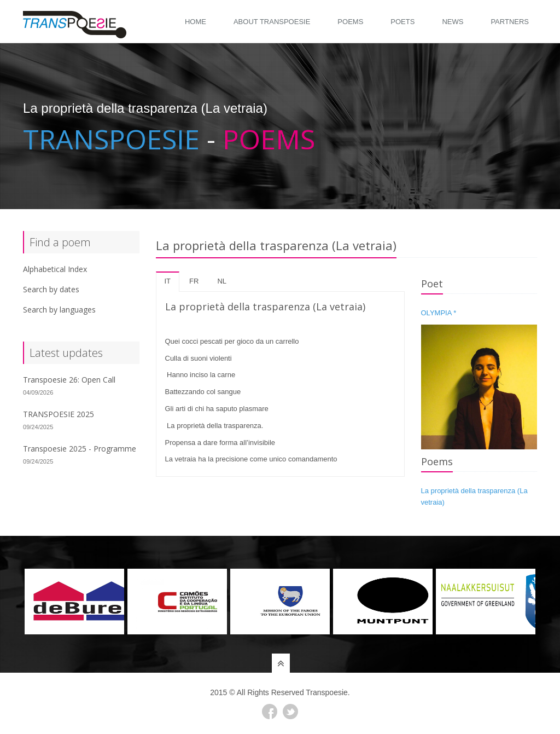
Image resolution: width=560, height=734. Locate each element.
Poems (350, 22)
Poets (402, 22)
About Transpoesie (272, 22)
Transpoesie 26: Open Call (69, 380)
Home (196, 22)
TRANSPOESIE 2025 (59, 414)
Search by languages (59, 310)
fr (194, 281)
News (453, 22)
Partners (510, 22)
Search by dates (51, 289)
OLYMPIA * (439, 313)
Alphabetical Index (55, 269)
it (168, 281)
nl (222, 281)
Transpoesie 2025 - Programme (80, 449)
